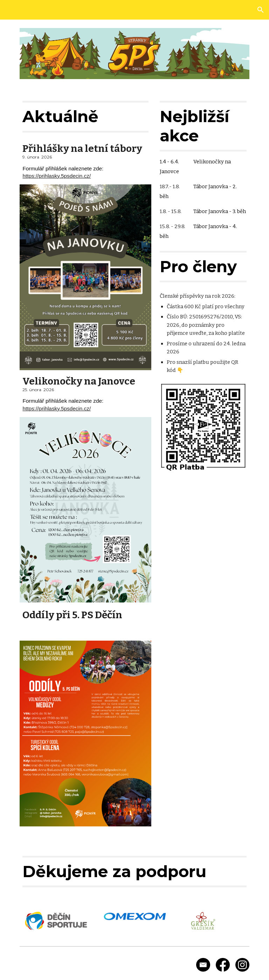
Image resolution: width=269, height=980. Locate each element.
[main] (85, 117)
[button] (261, 10)
